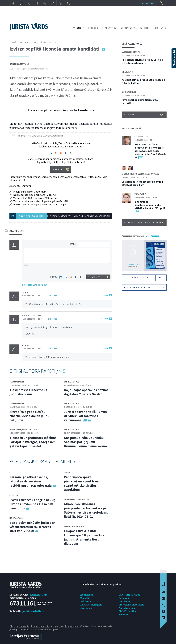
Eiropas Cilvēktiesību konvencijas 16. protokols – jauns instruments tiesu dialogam (84, 537)
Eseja (12, 472)
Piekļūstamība (127, 611)
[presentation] (95, 268)
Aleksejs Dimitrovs (131, 52)
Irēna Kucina (140, 194)
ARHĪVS (159, 28)
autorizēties (148, 3)
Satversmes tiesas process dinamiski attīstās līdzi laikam (142, 183)
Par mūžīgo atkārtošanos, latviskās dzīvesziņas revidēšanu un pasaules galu (31, 481)
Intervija (14, 495)
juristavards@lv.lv (33, 611)
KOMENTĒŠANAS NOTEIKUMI (35, 285)
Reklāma (86, 601)
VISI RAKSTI (144, 115)
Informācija (49, 42)
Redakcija (125, 598)
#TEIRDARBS (128, 28)
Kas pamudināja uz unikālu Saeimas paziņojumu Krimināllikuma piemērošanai (86, 442)
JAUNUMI (145, 28)
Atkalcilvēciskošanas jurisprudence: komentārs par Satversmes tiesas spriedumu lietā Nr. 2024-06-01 (86, 510)
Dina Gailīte (15, 430)
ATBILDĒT (104, 295)
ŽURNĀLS (79, 28)
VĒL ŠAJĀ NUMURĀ (132, 44)
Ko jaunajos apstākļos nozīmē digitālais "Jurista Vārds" (86, 392)
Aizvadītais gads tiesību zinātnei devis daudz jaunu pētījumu (29, 416)
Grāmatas (86, 608)
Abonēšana (87, 595)
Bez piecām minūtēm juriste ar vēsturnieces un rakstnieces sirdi (32, 527)
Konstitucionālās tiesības (144, 223)
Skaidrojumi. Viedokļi (74, 526)
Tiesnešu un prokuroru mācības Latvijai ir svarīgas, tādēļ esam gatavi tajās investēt (33, 442)
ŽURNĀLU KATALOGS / (141, 236)
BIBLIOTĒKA (109, 28)
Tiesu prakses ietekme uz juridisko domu (28, 392)
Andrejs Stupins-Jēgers (133, 174)
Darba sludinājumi (91, 605)
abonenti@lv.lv (39, 595)
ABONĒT (58, 169)
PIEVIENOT (94, 277)
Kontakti (124, 614)
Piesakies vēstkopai (144, 287)
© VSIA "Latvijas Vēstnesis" (97, 626)
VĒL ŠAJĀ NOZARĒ (131, 128)
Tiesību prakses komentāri (77, 499)
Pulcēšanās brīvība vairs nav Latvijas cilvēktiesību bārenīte (142, 61)
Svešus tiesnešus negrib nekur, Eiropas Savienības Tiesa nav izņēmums (32, 504)
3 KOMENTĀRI (17, 231)
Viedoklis (68, 472)
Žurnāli (85, 598)
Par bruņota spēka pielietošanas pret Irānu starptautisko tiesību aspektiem (82, 483)
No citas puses (17, 518)
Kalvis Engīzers (142, 137)
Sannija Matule (19, 64)
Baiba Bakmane (152, 174)
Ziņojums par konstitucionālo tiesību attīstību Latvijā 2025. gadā (150, 205)
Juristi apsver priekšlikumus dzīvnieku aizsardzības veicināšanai (85, 416)
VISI (63, 371)
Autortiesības (127, 608)
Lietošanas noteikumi (132, 605)
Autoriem (124, 601)
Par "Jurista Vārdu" (130, 595)
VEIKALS (93, 28)
